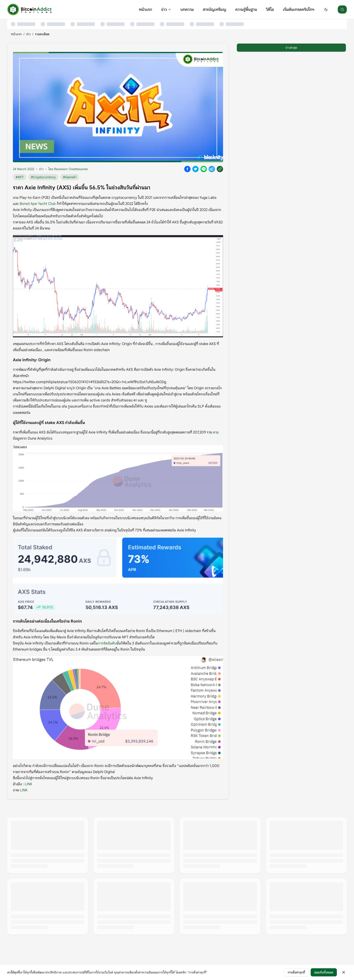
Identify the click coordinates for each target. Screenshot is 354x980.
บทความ (187, 9)
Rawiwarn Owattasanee (71, 169)
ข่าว (166, 9)
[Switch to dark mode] (326, 9)
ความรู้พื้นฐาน (246, 9)
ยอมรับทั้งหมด (324, 972)
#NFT (20, 177)
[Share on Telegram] (212, 169)
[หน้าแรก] (29, 9)
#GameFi (70, 177)
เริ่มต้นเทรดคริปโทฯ (299, 9)
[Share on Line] (204, 169)
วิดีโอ (270, 9)
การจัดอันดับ (107, 643)
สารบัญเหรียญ (214, 9)
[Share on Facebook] (187, 169)
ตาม (216, 432)
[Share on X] (196, 169)
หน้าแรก (146, 9)
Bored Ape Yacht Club (38, 204)
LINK (28, 784)
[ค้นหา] (342, 9)
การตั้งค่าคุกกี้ (296, 972)
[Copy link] (220, 169)
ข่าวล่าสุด (291, 48)
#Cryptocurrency (43, 177)
